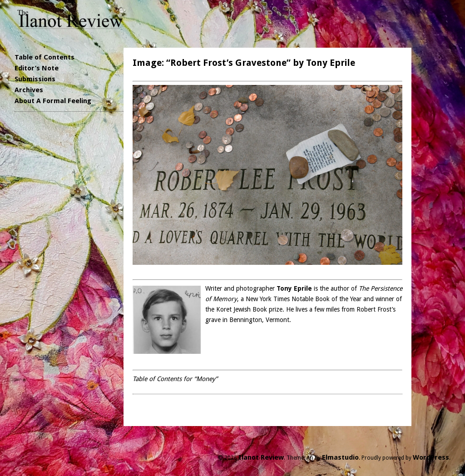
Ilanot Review (261, 457)
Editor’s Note (37, 68)
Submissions (35, 79)
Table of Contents (45, 57)
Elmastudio (340, 457)
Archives (29, 90)
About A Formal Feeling (53, 101)
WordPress (431, 457)
